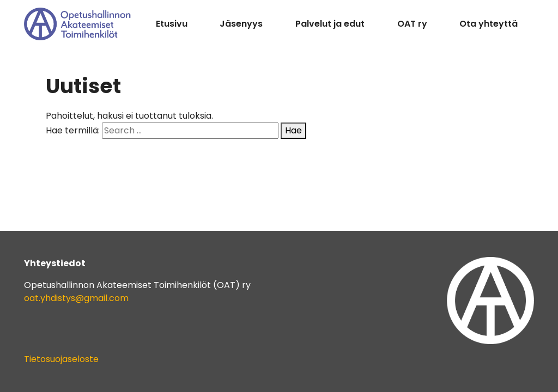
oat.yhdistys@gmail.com (76, 298)
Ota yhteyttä (489, 24)
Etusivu (172, 24)
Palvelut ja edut (330, 24)
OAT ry (412, 24)
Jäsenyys (241, 24)
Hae (293, 130)
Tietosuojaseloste (61, 359)
